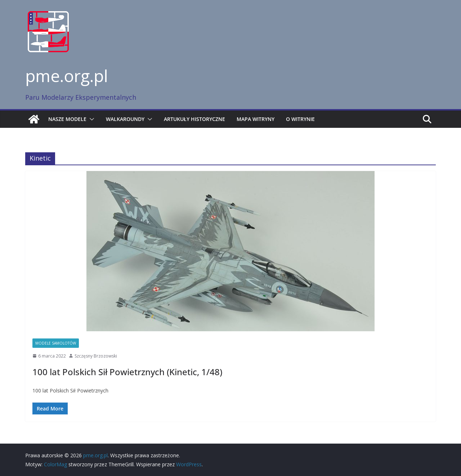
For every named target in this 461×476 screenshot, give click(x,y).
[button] (90, 119)
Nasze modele (67, 119)
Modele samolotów (56, 343)
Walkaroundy (125, 119)
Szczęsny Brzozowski (96, 356)
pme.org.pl (67, 76)
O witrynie (300, 119)
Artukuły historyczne (194, 119)
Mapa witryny (256, 119)
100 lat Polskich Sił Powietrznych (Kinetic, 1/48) (127, 372)
